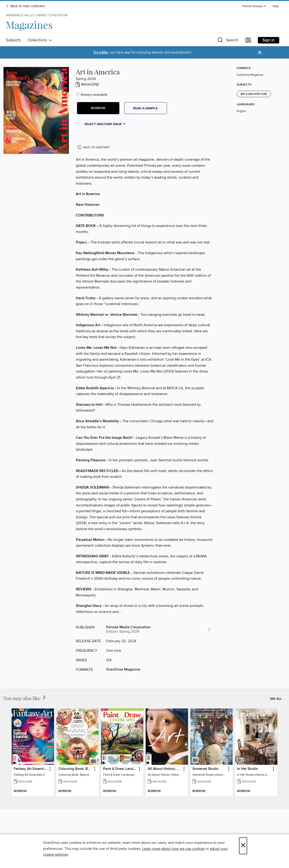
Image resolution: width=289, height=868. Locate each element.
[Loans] (249, 41)
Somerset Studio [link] (205, 769)
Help (276, 6)
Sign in (269, 40)
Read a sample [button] (145, 108)
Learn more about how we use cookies (173, 849)
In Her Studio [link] (248, 769)
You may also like (25, 698)
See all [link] (276, 699)
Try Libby (101, 52)
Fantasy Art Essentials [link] (31, 769)
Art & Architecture (254, 94)
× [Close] (243, 846)
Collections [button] (40, 40)
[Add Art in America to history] (94, 148)
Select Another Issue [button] (105, 124)
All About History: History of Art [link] (165, 769)
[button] (254, 6)
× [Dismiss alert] (260, 53)
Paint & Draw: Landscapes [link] (120, 769)
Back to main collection (25, 6)
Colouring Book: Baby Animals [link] (75, 769)
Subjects (13, 40)
